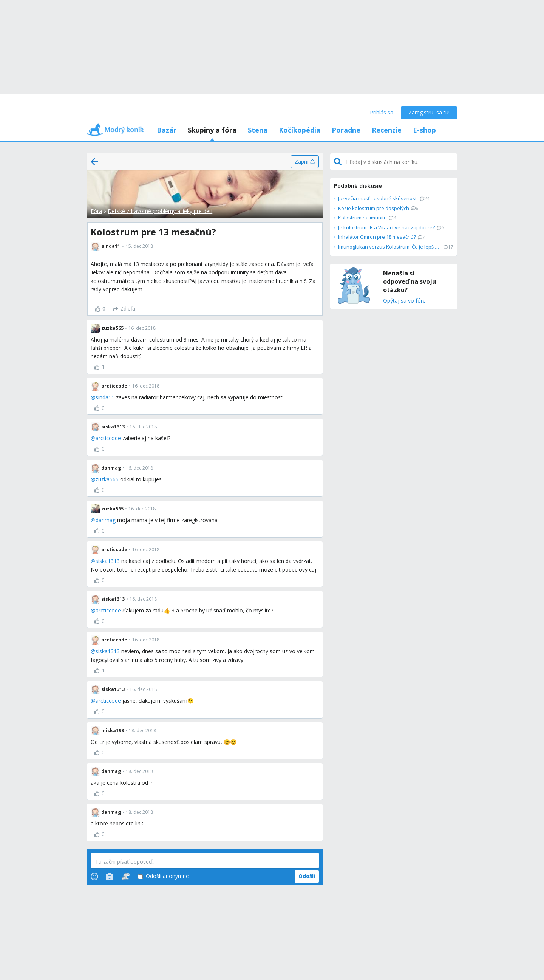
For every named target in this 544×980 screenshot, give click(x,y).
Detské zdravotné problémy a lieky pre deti (160, 211)
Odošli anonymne (163, 876)
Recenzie (387, 130)
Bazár (167, 130)
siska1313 (108, 561)
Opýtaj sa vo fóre (404, 301)
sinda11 (105, 397)
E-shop (424, 130)
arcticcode (108, 438)
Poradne (346, 130)
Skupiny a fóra (212, 130)
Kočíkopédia (300, 130)
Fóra (96, 211)
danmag (106, 520)
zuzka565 (107, 479)
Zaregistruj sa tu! (429, 112)
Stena (258, 130)
